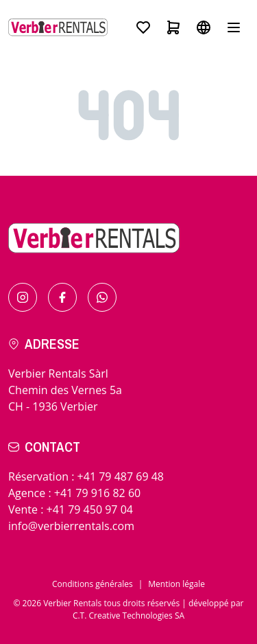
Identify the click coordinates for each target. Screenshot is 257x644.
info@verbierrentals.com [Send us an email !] (71, 526)
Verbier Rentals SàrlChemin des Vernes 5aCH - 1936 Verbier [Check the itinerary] (65, 390)
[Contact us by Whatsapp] (102, 297)
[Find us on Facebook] (62, 297)
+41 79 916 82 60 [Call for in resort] (97, 493)
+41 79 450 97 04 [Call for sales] (90, 509)
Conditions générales (93, 584)
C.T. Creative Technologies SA (128, 616)
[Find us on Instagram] (23, 297)
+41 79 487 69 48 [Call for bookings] (121, 476)
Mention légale (176, 584)
